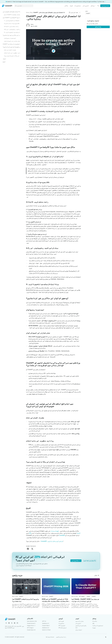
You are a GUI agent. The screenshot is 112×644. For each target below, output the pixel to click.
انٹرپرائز (86, 6)
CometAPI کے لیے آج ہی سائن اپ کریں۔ (52, 541)
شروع (4, 62)
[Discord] (15, 623)
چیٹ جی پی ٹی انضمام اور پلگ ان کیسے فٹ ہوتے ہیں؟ (13, 56)
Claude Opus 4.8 (31, 630)
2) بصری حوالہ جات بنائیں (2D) (12, 23)
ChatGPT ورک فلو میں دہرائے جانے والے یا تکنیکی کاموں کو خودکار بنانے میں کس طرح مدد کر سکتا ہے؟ (12, 44)
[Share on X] (32, 549)
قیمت (71, 6)
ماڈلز (66, 6)
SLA (76, 628)
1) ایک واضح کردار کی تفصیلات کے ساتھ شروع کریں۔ (13, 21)
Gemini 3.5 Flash (46, 630)
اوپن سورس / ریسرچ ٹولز (10, 38)
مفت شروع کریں (105, 6)
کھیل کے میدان (55, 531)
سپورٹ (94, 628)
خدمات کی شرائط (50, 637)
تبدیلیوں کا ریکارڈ (98, 626)
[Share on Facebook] (28, 549)
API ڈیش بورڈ (62, 626)
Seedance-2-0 (46, 628)
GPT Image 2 (30, 628)
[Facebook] (9, 623)
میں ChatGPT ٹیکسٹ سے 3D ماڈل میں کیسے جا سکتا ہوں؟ (12, 18)
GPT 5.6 (44, 621)
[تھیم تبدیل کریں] (106, 637)
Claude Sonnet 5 (31, 623)
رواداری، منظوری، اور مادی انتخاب (13, 53)
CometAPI (62, 535)
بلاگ (93, 623)
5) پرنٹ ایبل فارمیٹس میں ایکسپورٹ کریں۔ (13, 32)
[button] (21, 596)
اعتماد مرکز (79, 630)
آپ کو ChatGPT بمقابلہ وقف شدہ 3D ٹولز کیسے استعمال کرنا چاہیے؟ (13, 15)
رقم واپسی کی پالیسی (81, 626)
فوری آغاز (61, 621)
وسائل (93, 6)
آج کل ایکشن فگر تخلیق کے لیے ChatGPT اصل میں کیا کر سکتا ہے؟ (12, 12)
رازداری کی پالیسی (61, 637)
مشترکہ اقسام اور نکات (10, 50)
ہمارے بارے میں (80, 621)
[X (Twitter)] (12, 623)
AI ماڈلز (95, 621)
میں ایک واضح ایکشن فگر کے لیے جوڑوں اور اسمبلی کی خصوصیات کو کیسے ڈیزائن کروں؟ (12, 47)
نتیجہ (4, 59)
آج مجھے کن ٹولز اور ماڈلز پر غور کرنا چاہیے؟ (12, 35)
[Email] (6, 623)
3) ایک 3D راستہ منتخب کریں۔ (11, 26)
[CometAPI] (7, 6)
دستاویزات (78, 6)
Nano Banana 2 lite (32, 621)
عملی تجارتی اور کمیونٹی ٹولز (12, 41)
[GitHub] (17, 623)
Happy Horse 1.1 (31, 626)
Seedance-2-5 (46, 623)
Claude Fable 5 (46, 626)
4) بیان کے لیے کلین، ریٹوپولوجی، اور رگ (13, 29)
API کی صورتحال (62, 628)
